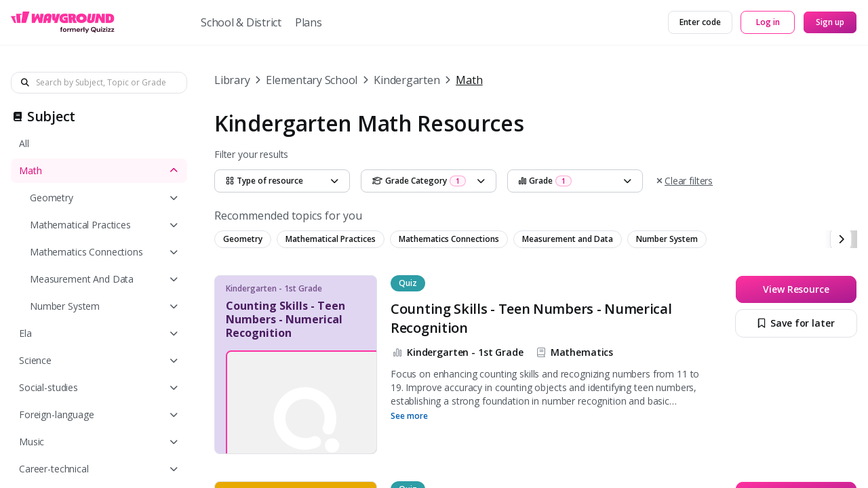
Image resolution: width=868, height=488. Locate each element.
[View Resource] (796, 289)
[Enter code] (700, 22)
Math (469, 80)
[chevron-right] (841, 239)
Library (232, 80)
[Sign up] (830, 22)
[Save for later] (796, 323)
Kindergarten (407, 80)
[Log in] (768, 22)
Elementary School (312, 80)
